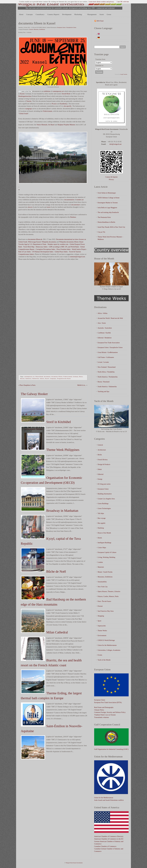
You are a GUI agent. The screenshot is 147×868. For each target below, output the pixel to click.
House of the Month (104, 533)
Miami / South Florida (105, 572)
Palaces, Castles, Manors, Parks (108, 596)
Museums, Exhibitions (39, 29)
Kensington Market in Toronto (108, 203)
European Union (103, 489)
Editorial (100, 474)
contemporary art (58, 91)
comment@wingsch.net (77, 257)
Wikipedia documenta (49, 242)
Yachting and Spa (103, 391)
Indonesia (28, 379)
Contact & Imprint (111, 177)
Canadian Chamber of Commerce (105, 846)
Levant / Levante (103, 362)
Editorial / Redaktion (105, 338)
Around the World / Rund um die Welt (110, 318)
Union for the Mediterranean (107, 645)
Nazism (29, 101)
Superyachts (102, 626)
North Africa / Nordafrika (106, 372)
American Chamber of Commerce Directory (109, 836)
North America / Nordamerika (108, 377)
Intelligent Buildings (104, 543)
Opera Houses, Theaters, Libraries (109, 591)
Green (109, 14)
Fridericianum (48, 111)
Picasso (54, 104)
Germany (76, 377)
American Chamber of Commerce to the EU (109, 839)
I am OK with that (123, 2)
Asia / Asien (102, 323)
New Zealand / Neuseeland (107, 367)
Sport (99, 621)
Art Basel (51, 125)
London (100, 562)
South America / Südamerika (107, 387)
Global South (23, 114)
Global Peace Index (61, 252)
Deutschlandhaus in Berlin (106, 222)
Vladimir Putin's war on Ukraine (105, 715)
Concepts (29, 14)
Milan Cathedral (57, 632)
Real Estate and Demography (104, 707)
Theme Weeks (102, 631)
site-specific (68, 106)
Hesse (81, 377)
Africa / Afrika (102, 313)
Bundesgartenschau (25, 96)
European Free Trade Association (109, 343)
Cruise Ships (102, 548)
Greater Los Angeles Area (106, 499)
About (21, 14)
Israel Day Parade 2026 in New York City (111, 227)
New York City (103, 587)
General (31, 29)
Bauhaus (73, 217)
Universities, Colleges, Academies (109, 650)
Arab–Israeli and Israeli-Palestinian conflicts (109, 800)
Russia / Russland (103, 382)
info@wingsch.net (115, 144)
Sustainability (102, 582)
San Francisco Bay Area (106, 611)
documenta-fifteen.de (35, 239)
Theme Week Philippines (63, 450)
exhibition (47, 91)
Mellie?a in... (82, 385)
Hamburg (101, 528)
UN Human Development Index (43, 252)
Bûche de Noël (56, 571)
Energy (100, 479)
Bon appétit (101, 523)
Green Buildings (103, 503)
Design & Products (104, 464)
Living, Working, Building (106, 557)
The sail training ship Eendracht (108, 212)
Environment (102, 635)
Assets (102, 14)
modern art (80, 200)
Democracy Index (42, 247)
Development (67, 14)
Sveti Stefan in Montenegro (107, 193)
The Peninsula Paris (104, 217)
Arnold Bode (66, 94)
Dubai (100, 469)
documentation (69, 200)
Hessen (22, 379)
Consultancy (40, 14)
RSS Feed (100, 21)
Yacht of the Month (104, 660)
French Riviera (103, 460)
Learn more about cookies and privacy (101, 2)
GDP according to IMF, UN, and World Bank (64, 247)
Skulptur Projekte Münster (66, 125)
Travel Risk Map (29, 247)
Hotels (100, 538)
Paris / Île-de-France (104, 601)
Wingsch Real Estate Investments (51, 4)
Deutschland (39, 377)
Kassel (22, 94)
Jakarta (42, 379)
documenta (47, 377)
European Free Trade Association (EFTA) (108, 702)
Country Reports (53, 14)
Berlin (100, 455)
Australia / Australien (105, 328)
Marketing (79, 15)
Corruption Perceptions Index (45, 249)
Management (92, 14)
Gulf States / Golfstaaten (106, 357)
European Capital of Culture (107, 552)
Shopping (101, 616)
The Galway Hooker (34, 394)
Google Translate (124, 74)
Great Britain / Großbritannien (108, 352)
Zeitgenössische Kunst (64, 379)
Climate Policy (99, 710)
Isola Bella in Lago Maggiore (107, 208)
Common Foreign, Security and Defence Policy (110, 712)
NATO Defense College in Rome (109, 198)
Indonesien (36, 379)
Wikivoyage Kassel (34, 242)
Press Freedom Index (64, 249)
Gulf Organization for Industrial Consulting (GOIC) (111, 749)
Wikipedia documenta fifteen (69, 242)
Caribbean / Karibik (104, 333)
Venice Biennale (42, 125)
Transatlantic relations (102, 717)
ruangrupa (29, 109)
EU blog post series (104, 484)
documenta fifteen (57, 377)
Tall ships (101, 513)
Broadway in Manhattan (62, 511)
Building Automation (105, 494)
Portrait (100, 606)
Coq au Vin (101, 232)
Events (100, 655)
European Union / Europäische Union (67, 27)
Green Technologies (104, 508)
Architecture (102, 450)
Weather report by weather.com (58, 244)
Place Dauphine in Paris (28, 385)
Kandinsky (64, 104)
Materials (101, 567)
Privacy (111, 179)
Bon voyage (102, 518)
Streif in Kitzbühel (59, 422)
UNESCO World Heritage (106, 640)
